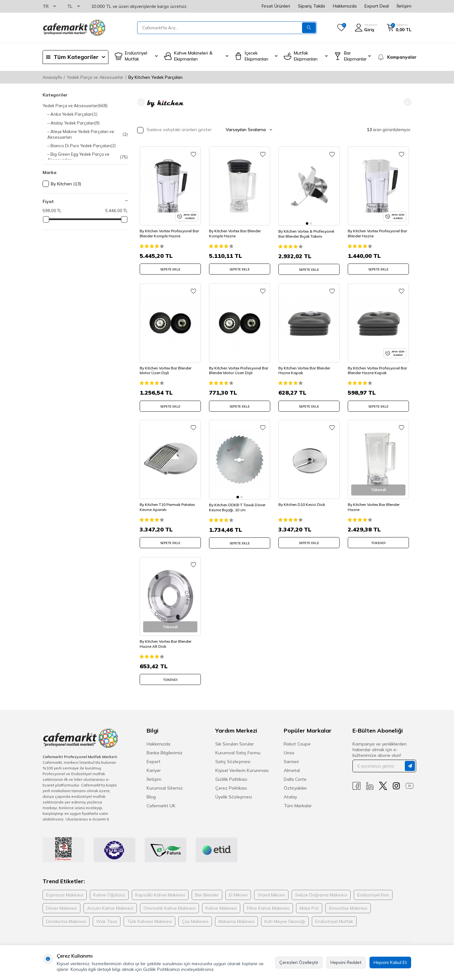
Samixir (291, 756)
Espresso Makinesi (65, 889)
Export (154, 756)
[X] (383, 780)
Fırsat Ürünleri (276, 6)
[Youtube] (410, 780)
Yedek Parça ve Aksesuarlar (95, 77)
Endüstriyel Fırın (373, 889)
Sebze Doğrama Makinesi (321, 889)
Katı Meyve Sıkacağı (285, 916)
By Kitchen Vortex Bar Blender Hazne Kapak (306, 365)
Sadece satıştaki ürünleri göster (174, 130)
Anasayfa (52, 77)
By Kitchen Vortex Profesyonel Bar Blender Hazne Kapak (376, 365)
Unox (289, 747)
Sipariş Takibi (311, 6)
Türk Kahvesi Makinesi (149, 916)
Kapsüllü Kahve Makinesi (160, 889)
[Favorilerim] (341, 28)
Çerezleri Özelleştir (299, 962)
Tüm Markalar (298, 800)
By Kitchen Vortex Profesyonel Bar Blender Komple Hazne (168, 230)
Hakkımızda (345, 6)
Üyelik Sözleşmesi (234, 791)
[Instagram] (396, 780)
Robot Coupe (297, 738)
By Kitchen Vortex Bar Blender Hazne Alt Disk (168, 636)
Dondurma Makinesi (66, 916)
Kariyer (154, 765)
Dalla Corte (295, 774)
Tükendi (378, 537)
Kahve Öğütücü (109, 889)
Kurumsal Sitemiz (165, 782)
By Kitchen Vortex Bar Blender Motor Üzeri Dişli (168, 365)
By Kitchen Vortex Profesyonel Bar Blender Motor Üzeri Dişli (237, 365)
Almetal (292, 765)
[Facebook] (357, 780)
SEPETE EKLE (170, 266)
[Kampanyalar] (394, 57)
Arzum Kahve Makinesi (110, 902)
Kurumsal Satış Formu (238, 747)
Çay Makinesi (195, 916)
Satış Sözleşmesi (233, 756)
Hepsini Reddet (346, 962)
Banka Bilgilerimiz (165, 747)
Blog (151, 791)
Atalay (290, 791)
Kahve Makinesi (221, 902)
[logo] (74, 28)
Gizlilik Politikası (231, 774)
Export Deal (377, 6)
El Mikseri (238, 889)
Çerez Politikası (231, 782)
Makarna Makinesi (236, 916)
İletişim (404, 6)
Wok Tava (107, 916)
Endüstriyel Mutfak (334, 916)
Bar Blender (207, 889)
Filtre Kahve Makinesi (268, 902)
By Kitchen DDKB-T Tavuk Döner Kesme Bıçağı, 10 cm (239, 501)
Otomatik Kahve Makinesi (169, 902)
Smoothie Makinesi (348, 902)
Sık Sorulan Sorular (235, 738)
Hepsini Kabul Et (390, 962)
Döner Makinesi (61, 902)
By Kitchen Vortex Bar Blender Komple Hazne (237, 230)
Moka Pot (309, 902)
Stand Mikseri (271, 889)
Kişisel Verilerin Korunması (242, 765)
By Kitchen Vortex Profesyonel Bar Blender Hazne (376, 230)
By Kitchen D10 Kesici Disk (304, 498)
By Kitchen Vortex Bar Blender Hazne (376, 501)
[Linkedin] (370, 780)
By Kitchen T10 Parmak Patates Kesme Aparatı (170, 501)
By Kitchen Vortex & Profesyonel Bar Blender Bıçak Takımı (308, 230)
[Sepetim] (399, 28)
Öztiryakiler (295, 782)
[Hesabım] (366, 28)
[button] (141, 102)
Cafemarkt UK (161, 800)
